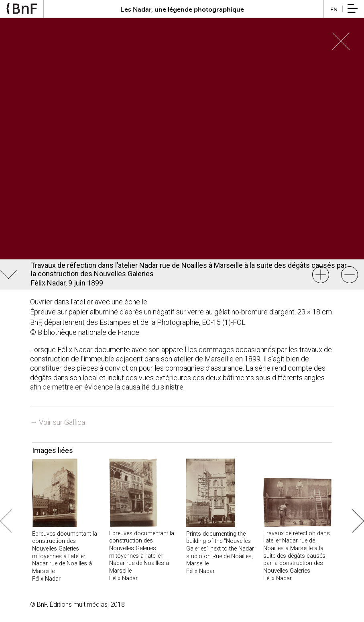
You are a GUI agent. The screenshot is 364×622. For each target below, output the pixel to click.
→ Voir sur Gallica (58, 422)
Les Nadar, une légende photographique (182, 9)
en (334, 9)
